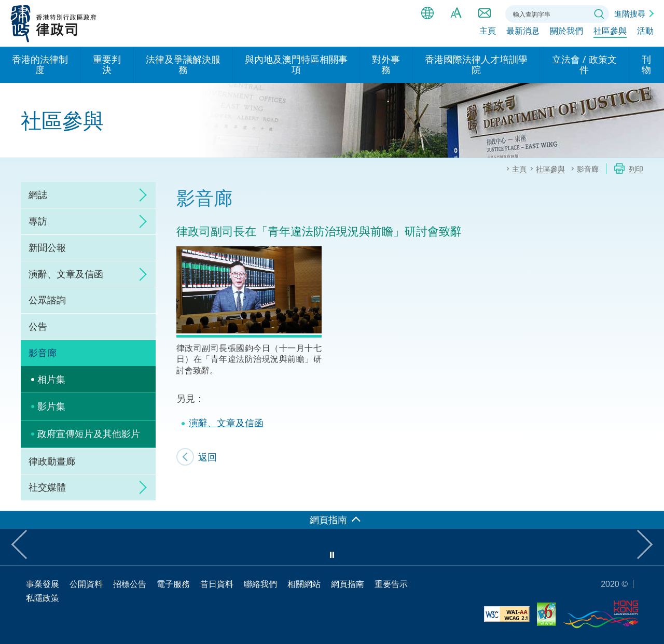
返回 (208, 457)
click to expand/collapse (140, 195)
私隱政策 (43, 598)
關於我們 (566, 35)
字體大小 (456, 13)
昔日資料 (217, 584)
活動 (645, 35)
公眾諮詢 (47, 300)
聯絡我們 (485, 13)
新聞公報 (47, 247)
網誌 (38, 194)
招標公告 (130, 584)
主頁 (488, 35)
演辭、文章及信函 (66, 274)
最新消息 (523, 35)
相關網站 (304, 584)
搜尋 (599, 14)
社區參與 (610, 35)
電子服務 (173, 584)
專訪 (38, 221)
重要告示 (391, 584)
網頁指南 (348, 584)
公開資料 (86, 584)
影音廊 (43, 353)
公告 (38, 326)
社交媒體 (47, 487)
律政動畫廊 (52, 461)
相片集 (51, 379)
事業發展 (43, 584)
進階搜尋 (630, 13)
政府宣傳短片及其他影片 (89, 433)
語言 (427, 13)
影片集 (51, 406)
